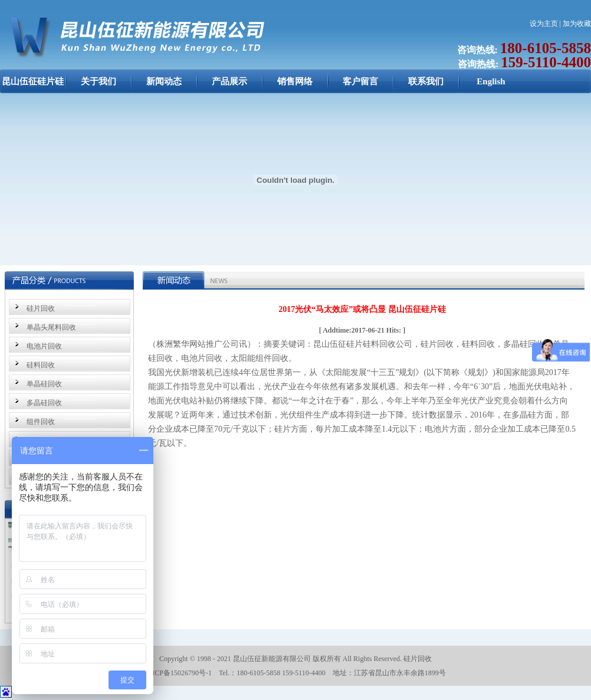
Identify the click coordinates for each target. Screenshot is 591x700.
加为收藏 (577, 24)
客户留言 (360, 81)
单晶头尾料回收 (51, 327)
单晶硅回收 (44, 384)
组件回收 (41, 422)
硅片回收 (41, 308)
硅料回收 (41, 365)
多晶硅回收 (44, 403)
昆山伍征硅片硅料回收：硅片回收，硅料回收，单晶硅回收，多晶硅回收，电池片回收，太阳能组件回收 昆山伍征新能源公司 (33, 87)
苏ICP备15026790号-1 (178, 673)
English (491, 81)
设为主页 (544, 24)
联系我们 (426, 81)
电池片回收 (44, 346)
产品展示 (229, 81)
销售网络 (295, 81)
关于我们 (98, 81)
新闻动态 (164, 81)
